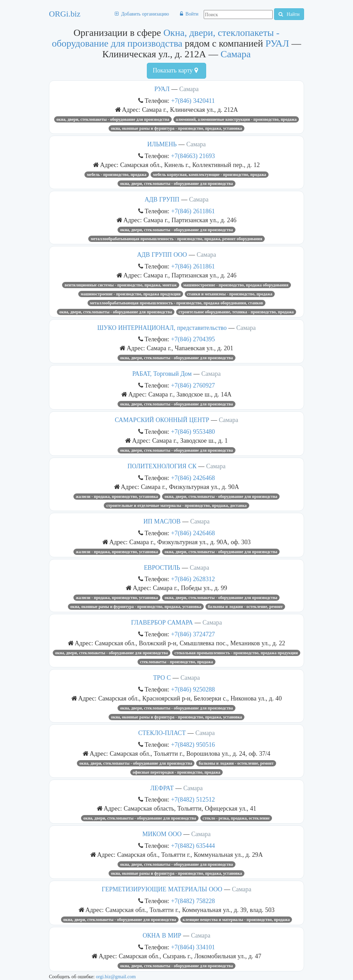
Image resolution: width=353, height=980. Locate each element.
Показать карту (175, 70)
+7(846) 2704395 (193, 339)
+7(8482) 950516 (193, 744)
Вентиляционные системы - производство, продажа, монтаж (120, 285)
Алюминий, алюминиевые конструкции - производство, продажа (236, 119)
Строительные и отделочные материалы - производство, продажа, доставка (176, 506)
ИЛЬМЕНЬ (162, 144)
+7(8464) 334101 (193, 947)
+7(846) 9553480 (193, 432)
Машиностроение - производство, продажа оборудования (236, 285)
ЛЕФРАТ (162, 788)
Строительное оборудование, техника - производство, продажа (236, 312)
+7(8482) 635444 (193, 846)
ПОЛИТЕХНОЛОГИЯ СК (162, 466)
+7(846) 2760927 (193, 385)
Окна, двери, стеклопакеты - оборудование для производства (165, 38)
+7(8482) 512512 (193, 799)
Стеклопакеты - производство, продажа (176, 662)
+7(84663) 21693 (193, 156)
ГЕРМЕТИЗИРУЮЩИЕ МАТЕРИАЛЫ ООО (162, 889)
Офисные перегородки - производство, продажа (176, 772)
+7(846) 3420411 (193, 101)
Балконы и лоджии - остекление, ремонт (245, 607)
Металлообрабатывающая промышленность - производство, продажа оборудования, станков (176, 303)
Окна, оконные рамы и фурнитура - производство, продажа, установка (176, 128)
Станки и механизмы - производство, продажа (230, 294)
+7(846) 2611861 (193, 211)
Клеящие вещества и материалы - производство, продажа (236, 920)
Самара (236, 54)
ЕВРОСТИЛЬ (162, 568)
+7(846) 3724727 (193, 634)
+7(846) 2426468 (193, 478)
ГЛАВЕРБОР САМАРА (162, 623)
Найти (289, 14)
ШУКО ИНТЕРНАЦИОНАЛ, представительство (162, 328)
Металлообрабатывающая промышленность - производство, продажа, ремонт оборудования (176, 239)
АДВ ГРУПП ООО (162, 255)
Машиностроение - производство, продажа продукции (131, 294)
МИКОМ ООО (162, 834)
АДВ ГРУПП (162, 199)
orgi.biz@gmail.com (116, 977)
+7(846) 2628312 (193, 579)
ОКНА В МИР (162, 935)
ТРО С (162, 678)
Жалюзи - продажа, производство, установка (117, 497)
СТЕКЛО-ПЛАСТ (162, 733)
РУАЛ (277, 43)
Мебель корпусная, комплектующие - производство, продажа (210, 175)
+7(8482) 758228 (193, 901)
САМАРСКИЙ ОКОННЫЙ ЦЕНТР (162, 420)
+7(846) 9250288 (193, 689)
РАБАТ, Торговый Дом (162, 374)
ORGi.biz (65, 14)
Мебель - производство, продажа (117, 175)
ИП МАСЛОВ (162, 521)
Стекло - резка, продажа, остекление (236, 818)
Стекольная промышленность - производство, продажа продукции (236, 653)
